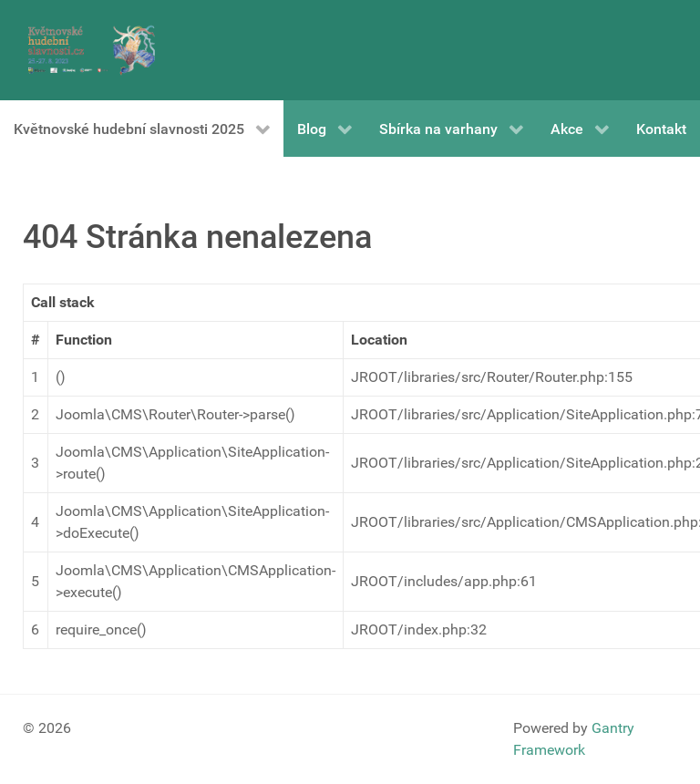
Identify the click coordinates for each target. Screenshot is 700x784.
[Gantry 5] (91, 50)
